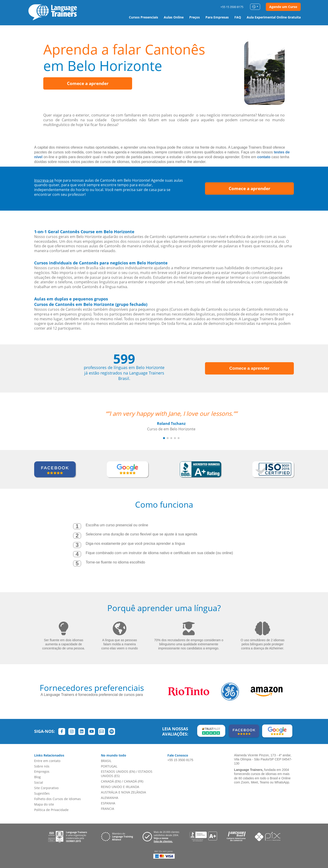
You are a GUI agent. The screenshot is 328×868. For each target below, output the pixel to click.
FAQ (238, 17)
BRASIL (106, 761)
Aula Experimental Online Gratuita (274, 17)
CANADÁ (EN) (111, 781)
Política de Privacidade (51, 810)
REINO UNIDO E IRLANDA (120, 787)
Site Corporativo (46, 788)
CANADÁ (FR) (134, 781)
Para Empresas (217, 17)
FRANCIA (108, 809)
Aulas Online (174, 17)
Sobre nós (42, 766)
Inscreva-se (44, 180)
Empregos (42, 771)
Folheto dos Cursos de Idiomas (58, 799)
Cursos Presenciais (143, 17)
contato (264, 157)
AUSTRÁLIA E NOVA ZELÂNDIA (123, 792)
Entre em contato (47, 761)
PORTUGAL (109, 766)
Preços (195, 17)
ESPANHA (108, 803)
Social (39, 782)
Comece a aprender (88, 83)
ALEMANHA (110, 798)
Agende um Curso (283, 7)
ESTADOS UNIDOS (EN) (118, 771)
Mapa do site (44, 804)
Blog (37, 777)
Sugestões (42, 793)
